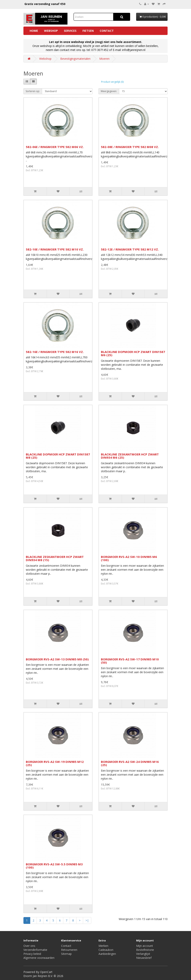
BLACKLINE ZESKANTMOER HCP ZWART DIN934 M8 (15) (55, 558)
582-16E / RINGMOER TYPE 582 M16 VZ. (55, 352)
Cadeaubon (106, 950)
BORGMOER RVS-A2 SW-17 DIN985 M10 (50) (130, 661)
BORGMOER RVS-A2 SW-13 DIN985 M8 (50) (57, 659)
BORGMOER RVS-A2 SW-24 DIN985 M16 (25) (130, 763)
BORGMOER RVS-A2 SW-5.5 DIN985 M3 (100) (54, 866)
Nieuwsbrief (144, 958)
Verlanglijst (143, 954)
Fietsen (88, 31)
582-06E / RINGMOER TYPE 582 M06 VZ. (55, 147)
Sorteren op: (33, 91)
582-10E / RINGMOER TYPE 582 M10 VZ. (55, 249)
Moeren (104, 59)
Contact (107, 31)
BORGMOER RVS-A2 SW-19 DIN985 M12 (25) (55, 763)
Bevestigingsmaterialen (75, 59)
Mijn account (145, 946)
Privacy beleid (32, 954)
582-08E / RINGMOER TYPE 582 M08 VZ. (130, 147)
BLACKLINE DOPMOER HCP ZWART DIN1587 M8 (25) (58, 456)
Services (70, 31)
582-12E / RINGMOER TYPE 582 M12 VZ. (130, 249)
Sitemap (66, 954)
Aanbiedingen (107, 954)
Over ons (29, 946)
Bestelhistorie (145, 950)
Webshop (51, 31)
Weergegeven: (109, 91)
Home (34, 31)
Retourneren (69, 950)
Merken (103, 946)
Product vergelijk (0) (112, 82)
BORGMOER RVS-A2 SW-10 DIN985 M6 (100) (129, 558)
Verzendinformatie (35, 950)
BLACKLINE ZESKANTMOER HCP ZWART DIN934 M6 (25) (130, 456)
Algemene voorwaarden (39, 958)
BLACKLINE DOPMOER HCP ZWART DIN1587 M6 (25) (133, 353)
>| (87, 920)
